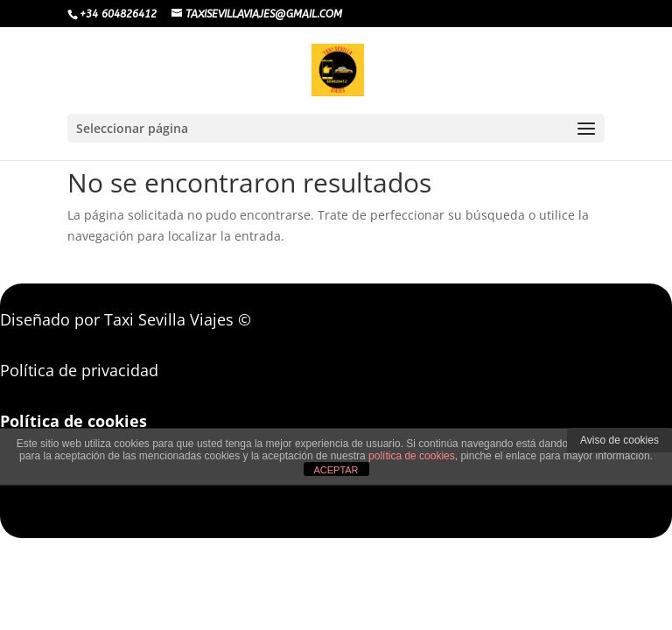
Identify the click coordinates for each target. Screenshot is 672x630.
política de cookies (412, 456)
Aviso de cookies (619, 440)
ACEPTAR (336, 470)
